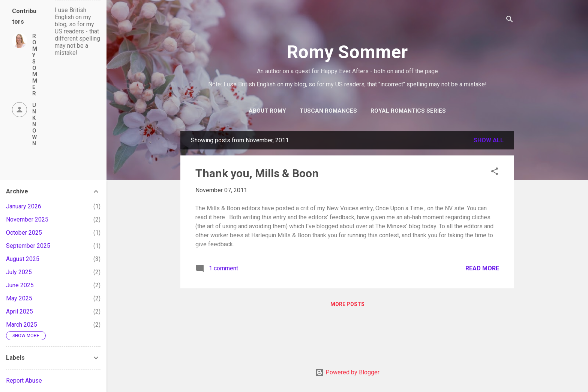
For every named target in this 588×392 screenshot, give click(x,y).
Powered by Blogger (347, 372)
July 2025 (19, 272)
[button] (495, 173)
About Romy (267, 111)
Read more (482, 268)
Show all (489, 140)
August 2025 (23, 259)
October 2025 (24, 233)
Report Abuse (24, 381)
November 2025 (27, 219)
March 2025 (22, 325)
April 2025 (19, 311)
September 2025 (28, 246)
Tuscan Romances (328, 111)
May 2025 (19, 298)
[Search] (510, 20)
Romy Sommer (347, 52)
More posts (347, 304)
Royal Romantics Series (408, 111)
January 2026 (24, 206)
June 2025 (20, 285)
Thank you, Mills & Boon (257, 173)
